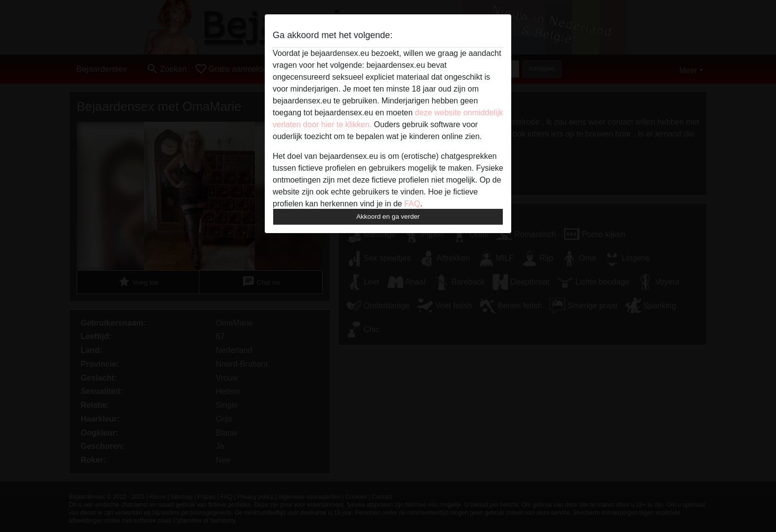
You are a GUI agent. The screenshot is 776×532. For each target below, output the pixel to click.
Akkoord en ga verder (388, 217)
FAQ (412, 204)
